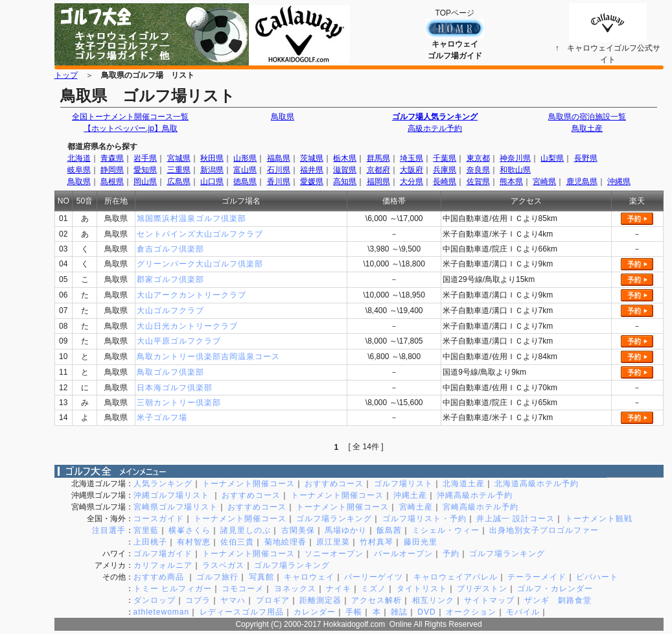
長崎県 (445, 182)
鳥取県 (283, 117)
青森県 (112, 158)
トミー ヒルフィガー (173, 589)
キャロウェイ (309, 577)
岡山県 (145, 182)
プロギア (273, 600)
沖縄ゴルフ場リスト (173, 495)
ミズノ (374, 589)
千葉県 (445, 158)
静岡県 (112, 170)
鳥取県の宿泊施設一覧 (587, 117)
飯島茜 (389, 530)
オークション (471, 612)
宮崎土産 (416, 507)
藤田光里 (421, 542)
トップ (66, 75)
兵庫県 (445, 170)
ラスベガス (223, 565)
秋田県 (212, 158)
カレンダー (315, 612)
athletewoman (162, 612)
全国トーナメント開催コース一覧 (130, 117)
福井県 (312, 170)
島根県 (112, 182)
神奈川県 (515, 158)
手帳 (354, 612)
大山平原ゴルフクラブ (179, 341)
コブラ (198, 600)
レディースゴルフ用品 (242, 612)
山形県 (245, 158)
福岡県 (378, 182)
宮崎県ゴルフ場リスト (176, 507)
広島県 (179, 182)
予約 (451, 554)
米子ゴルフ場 (162, 417)
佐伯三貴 (237, 542)
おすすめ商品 (160, 577)
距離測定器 (320, 600)
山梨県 (552, 158)
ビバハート (597, 577)
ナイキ (339, 589)
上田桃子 (150, 542)
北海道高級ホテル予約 (537, 484)
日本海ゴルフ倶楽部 (175, 388)
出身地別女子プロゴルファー (544, 530)
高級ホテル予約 (435, 128)
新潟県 (212, 170)
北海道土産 (464, 484)
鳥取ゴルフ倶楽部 (170, 372)
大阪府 (411, 170)
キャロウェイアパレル (456, 577)
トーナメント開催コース (249, 484)
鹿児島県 (582, 182)
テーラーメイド (537, 577)
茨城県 (312, 158)
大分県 (411, 182)
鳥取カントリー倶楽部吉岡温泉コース (208, 357)
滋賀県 (345, 170)
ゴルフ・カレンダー (555, 589)
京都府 (378, 170)
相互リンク (433, 600)
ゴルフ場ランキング (334, 519)
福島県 (279, 158)
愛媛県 (312, 182)
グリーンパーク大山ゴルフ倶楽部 (200, 264)
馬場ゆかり (346, 530)
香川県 (279, 182)
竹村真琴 (377, 542)
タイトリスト (422, 589)
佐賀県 (478, 182)
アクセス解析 (377, 600)
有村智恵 (194, 542)
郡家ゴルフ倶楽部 (170, 279)
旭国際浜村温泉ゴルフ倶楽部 (191, 218)
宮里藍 (146, 530)
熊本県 (511, 182)
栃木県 (345, 158)
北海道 (79, 158)
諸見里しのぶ (246, 530)
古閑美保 (298, 530)
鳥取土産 (587, 128)
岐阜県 (79, 170)
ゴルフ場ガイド (163, 554)
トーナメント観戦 (599, 519)
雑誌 (399, 612)
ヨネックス (295, 589)
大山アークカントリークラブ (191, 295)
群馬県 (378, 158)
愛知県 (145, 170)
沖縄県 (619, 182)
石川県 (279, 170)
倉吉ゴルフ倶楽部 (170, 249)
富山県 (245, 170)
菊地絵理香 (285, 542)
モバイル (523, 612)
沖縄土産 (410, 495)
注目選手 (109, 530)
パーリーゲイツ (374, 577)
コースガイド (159, 519)
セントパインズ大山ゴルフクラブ (200, 234)
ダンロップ (155, 600)
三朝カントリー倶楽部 (179, 403)
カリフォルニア (163, 565)
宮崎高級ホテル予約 (481, 507)
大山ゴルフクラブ (170, 311)
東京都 (478, 158)
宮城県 (179, 158)
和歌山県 (515, 170)
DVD (426, 612)
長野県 (586, 158)
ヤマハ (233, 600)
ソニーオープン (334, 554)
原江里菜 (333, 542)
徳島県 (245, 182)
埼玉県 (411, 158)
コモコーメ (243, 589)
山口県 (212, 182)
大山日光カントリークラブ (187, 326)
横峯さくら (190, 530)
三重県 (179, 170)
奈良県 (478, 170)
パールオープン (403, 554)
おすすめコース (334, 484)
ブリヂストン (482, 589)
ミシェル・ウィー (446, 530)
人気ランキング (163, 484)
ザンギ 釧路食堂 (558, 600)
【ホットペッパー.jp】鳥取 (130, 128)
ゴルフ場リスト (403, 484)
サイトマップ (489, 600)
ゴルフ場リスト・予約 (424, 519)
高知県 (345, 182)
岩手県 (145, 158)
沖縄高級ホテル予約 (475, 495)
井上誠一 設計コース (516, 519)
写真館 (261, 577)
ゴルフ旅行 (217, 577)
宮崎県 (544, 182)
